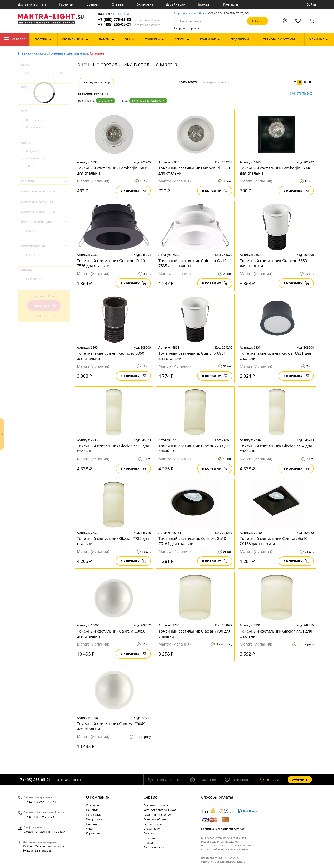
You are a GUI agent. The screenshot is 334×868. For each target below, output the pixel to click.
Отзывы (118, 4)
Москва (123, 14)
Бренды (204, 4)
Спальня (106, 101)
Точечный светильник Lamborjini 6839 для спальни (194, 171)
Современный (37, 159)
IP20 (31, 231)
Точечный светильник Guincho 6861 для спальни (192, 356)
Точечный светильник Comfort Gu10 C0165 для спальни (274, 541)
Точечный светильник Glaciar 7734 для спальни (276, 448)
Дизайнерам (176, 4)
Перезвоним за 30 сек (190, 13)
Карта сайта (94, 833)
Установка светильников (160, 810)
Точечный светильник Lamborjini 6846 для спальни (276, 171)
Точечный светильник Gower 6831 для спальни (275, 356)
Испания (34, 279)
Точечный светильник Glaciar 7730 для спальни (194, 634)
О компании (98, 797)
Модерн (33, 151)
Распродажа (94, 819)
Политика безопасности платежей (224, 829)
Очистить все (301, 94)
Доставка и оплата (32, 4)
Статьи (148, 843)
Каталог (15, 39)
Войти (311, 4)
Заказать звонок (69, 780)
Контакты (230, 4)
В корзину (133, 191)
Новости (149, 838)
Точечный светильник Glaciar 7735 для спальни (113, 448)
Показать (44, 306)
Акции (90, 829)
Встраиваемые (38, 120)
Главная (25, 53)
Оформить (300, 780)
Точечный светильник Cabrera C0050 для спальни (111, 634)
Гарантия (66, 4)
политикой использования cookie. (226, 849)
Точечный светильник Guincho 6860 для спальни (110, 356)
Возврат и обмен (155, 819)
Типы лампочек (154, 847)
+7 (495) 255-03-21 (129, 24)
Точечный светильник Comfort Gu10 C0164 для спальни (192, 541)
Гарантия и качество (157, 815)
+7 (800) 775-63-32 (129, 19)
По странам (94, 815)
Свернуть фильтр (96, 82)
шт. (266, 780)
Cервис (150, 797)
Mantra (33, 255)
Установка (145, 4)
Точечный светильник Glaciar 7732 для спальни (113, 541)
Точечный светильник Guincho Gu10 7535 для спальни (192, 263)
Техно (32, 166)
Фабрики (92, 810)
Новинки (92, 824)
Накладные (35, 127)
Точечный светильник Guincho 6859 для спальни (273, 263)
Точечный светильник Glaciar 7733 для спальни (194, 448)
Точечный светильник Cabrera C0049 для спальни (111, 726)
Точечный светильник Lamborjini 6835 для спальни (113, 171)
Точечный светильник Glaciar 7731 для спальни (276, 634)
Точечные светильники (68, 53)
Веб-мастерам (153, 824)
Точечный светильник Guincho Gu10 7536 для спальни (111, 263)
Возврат (93, 4)
